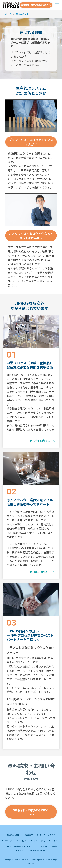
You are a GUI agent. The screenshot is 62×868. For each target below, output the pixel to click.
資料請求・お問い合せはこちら (31, 812)
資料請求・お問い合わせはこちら (36, 5)
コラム (55, 841)
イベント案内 (39, 841)
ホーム (9, 14)
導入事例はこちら (45, 572)
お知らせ (23, 841)
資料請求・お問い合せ (24, 846)
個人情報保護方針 (38, 850)
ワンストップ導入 (47, 835)
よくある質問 (42, 846)
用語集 (54, 846)
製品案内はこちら (45, 441)
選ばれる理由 (22, 14)
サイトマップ (22, 850)
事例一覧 (8, 841)
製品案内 (29, 835)
